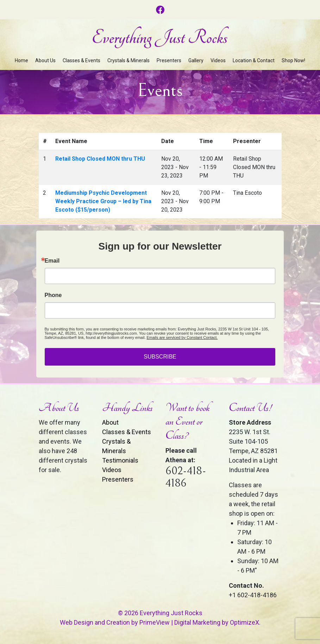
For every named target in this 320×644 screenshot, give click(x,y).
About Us (45, 60)
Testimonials (120, 460)
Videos (218, 60)
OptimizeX (244, 622)
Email (52, 261)
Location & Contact (254, 60)
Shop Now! (293, 60)
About (110, 422)
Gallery (196, 60)
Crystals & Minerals (128, 60)
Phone (53, 295)
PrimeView (155, 622)
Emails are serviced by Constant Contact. (182, 337)
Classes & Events (81, 60)
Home (21, 60)
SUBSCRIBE (160, 357)
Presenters (169, 60)
